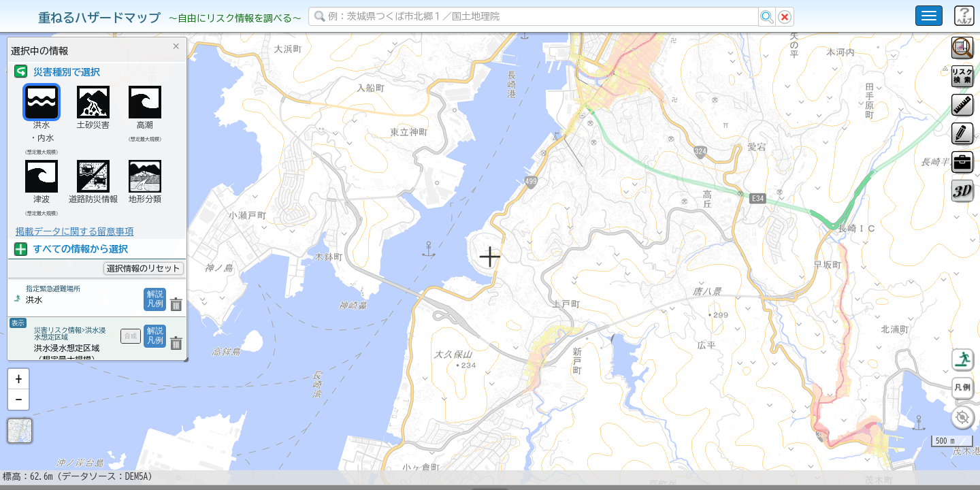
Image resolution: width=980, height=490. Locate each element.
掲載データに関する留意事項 (75, 231)
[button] (18, 414)
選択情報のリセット (144, 268)
